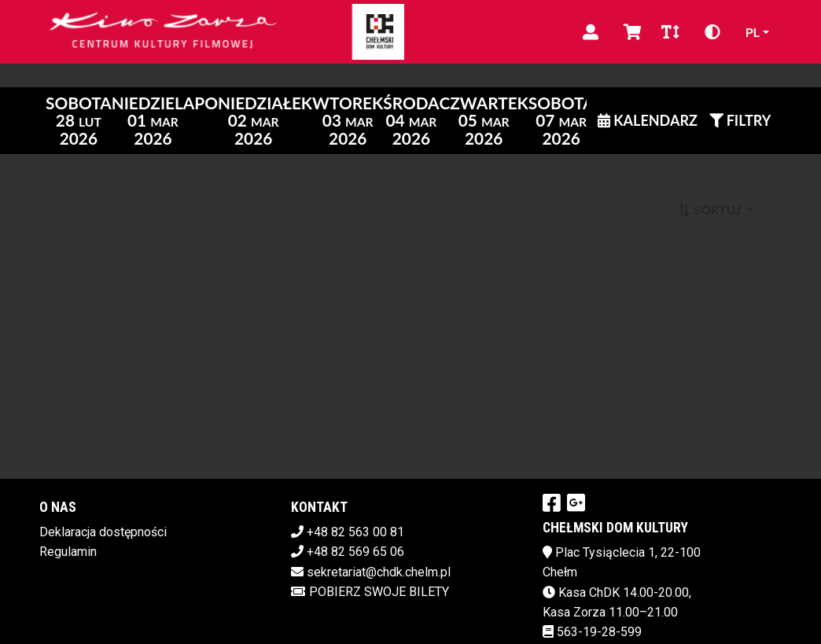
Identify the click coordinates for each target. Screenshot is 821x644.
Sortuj (711, 210)
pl (753, 32)
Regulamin (68, 552)
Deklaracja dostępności (103, 532)
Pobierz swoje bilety (370, 592)
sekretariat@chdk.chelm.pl (379, 572)
